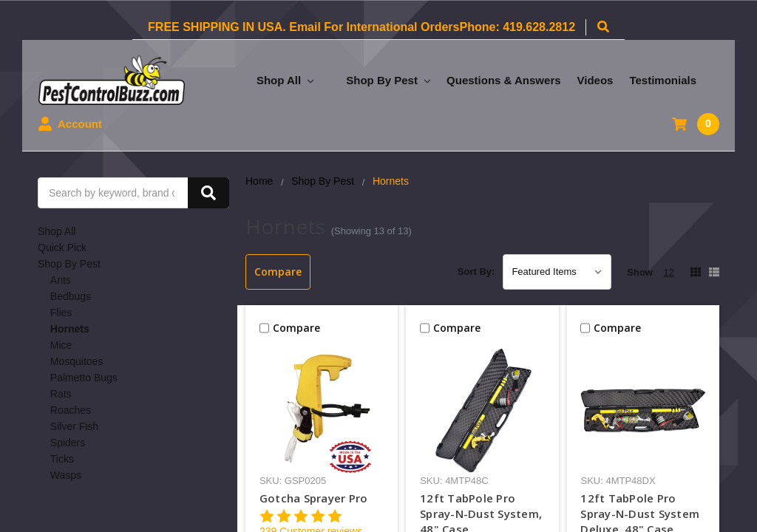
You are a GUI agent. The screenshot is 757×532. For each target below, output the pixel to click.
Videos (595, 80)
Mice (61, 345)
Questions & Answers (503, 80)
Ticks (62, 459)
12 (669, 272)
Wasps (66, 475)
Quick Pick (62, 248)
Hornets (70, 329)
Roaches (71, 410)
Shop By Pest (388, 80)
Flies (61, 313)
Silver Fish (74, 426)
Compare (278, 272)
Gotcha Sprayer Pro (314, 498)
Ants (61, 280)
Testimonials (663, 80)
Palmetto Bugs (84, 378)
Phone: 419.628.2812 (517, 27)
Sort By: (476, 272)
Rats (61, 394)
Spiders (68, 443)
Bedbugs (71, 296)
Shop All (285, 80)
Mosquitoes (77, 361)
